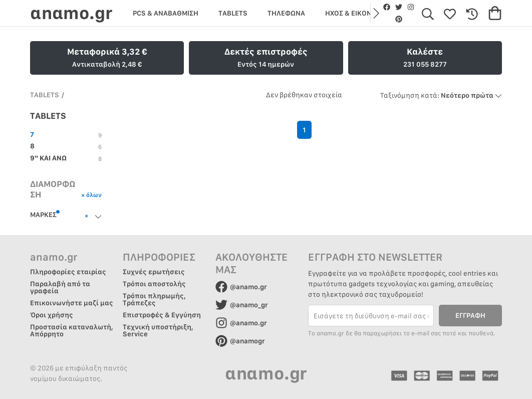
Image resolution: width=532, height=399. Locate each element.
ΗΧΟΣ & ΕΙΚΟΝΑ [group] (351, 13)
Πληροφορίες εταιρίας (68, 272)
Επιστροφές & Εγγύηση (162, 315)
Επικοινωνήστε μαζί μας (72, 303)
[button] (375, 13)
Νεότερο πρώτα (441, 95)
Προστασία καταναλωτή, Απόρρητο (72, 330)
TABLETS (45, 95)
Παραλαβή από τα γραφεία (60, 287)
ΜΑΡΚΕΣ (45, 214)
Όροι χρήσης (52, 315)
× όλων (91, 195)
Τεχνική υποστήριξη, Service (158, 330)
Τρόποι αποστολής (154, 284)
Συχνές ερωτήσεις (154, 272)
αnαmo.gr (71, 13)
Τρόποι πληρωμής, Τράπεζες (154, 299)
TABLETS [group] (233, 13)
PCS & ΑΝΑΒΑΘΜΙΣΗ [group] (166, 13)
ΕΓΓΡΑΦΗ (470, 315)
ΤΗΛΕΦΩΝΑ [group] (286, 13)
